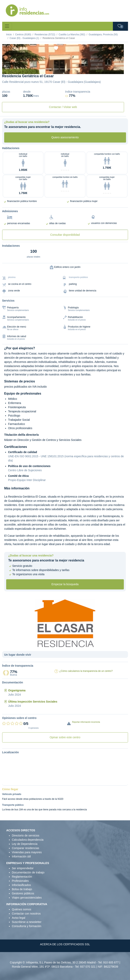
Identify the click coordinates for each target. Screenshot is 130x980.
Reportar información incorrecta (86, 722)
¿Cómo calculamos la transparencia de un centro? (86, 671)
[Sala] (63, 69)
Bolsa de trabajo (22, 889)
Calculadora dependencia (28, 840)
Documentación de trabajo (28, 872)
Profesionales (20, 881)
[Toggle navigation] (7, 26)
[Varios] (70, 69)
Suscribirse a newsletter (27, 922)
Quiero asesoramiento (65, 137)
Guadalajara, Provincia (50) (103, 35)
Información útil (21, 856)
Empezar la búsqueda (65, 584)
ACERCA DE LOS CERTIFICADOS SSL (65, 944)
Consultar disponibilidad (65, 235)
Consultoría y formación (27, 926)
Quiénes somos (22, 909)
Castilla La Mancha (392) (72, 35)
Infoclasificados (22, 885)
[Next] (115, 59)
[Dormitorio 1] (56, 69)
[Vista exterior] (49, 69)
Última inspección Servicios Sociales (33, 702)
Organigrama (17, 690)
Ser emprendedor (23, 868)
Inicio (9, 35)
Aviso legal (19, 918)
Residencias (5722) (45, 35)
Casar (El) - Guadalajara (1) (24, 38)
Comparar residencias (26, 848)
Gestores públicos (23, 893)
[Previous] (11, 59)
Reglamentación (22, 877)
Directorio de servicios (26, 835)
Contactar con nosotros (26, 914)
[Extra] (77, 69)
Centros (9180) (23, 35)
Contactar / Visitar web (63, 107)
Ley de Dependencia (25, 844)
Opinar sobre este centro (65, 737)
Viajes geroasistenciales (27, 898)
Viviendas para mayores (27, 852)
